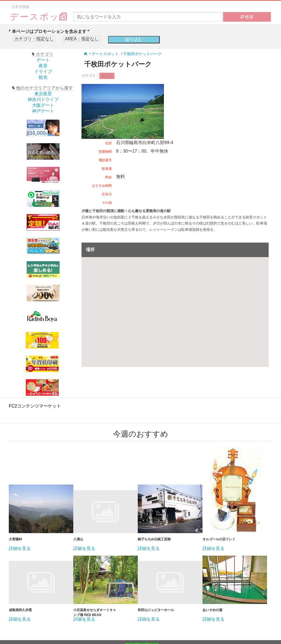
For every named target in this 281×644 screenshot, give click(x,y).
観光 (43, 77)
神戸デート (43, 111)
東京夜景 (43, 94)
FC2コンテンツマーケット (35, 406)
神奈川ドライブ (43, 99)
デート (43, 60)
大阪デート (43, 105)
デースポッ (39, 17)
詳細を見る (20, 549)
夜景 (43, 66)
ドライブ (43, 71)
